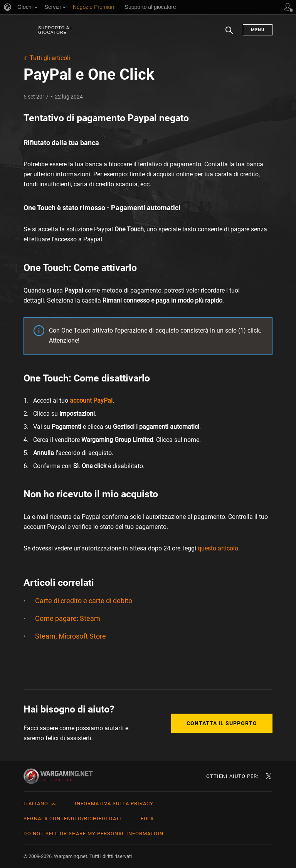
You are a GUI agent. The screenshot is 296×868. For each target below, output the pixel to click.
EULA (147, 819)
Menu (258, 30)
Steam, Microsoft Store (71, 636)
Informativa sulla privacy (114, 804)
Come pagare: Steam (68, 618)
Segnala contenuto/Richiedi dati (72, 819)
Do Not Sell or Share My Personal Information (93, 834)
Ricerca (229, 34)
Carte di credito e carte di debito (84, 601)
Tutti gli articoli (50, 58)
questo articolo (218, 548)
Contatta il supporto (222, 723)
